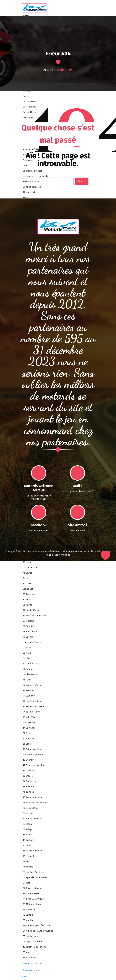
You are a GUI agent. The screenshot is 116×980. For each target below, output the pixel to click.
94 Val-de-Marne (32, 712)
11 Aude (27, 835)
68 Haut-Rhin (30, 632)
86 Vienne (28, 813)
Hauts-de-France (32, 642)
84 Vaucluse (29, 958)
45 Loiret (27, 573)
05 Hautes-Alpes (32, 936)
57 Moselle (28, 621)
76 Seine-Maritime (32, 749)
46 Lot (26, 861)
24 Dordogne (30, 781)
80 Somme (28, 669)
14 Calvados (29, 728)
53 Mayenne (29, 909)
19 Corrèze (28, 771)
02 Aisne (27, 648)
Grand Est (28, 589)
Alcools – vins (30, 192)
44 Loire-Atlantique (33, 899)
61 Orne (27, 744)
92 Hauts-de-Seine (33, 701)
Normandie (29, 722)
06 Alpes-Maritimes (33, 942)
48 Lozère (28, 867)
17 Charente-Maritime (34, 765)
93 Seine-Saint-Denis (33, 706)
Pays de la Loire (31, 893)
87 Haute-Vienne (32, 819)
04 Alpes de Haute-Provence (38, 931)
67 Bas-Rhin (29, 626)
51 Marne (28, 605)
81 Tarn (27, 883)
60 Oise (26, 658)
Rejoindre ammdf (31, 970)
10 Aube (27, 600)
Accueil (48, 70)
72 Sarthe (28, 915)
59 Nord (27, 653)
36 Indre (27, 562)
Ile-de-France (30, 674)
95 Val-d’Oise (29, 717)
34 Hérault (28, 856)
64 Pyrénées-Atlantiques (36, 803)
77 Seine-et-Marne (33, 685)
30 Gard (27, 845)
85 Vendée (28, 920)
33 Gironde (28, 787)
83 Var (26, 952)
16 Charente (29, 760)
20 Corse (27, 584)
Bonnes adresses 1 (33, 187)
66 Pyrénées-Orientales (35, 877)
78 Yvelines (29, 690)
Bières (26, 198)
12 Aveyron (28, 840)
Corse (26, 578)
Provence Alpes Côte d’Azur (37, 925)
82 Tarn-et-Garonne (33, 888)
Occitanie (28, 824)
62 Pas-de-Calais (31, 664)
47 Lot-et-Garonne (33, 797)
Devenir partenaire (32, 964)
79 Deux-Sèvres (31, 808)
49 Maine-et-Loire (32, 904)
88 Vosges (28, 637)
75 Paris (27, 680)
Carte (25, 977)
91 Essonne (29, 696)
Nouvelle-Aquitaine (33, 755)
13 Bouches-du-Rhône (35, 947)
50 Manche (29, 738)
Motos (26, 16)
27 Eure (27, 733)
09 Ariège (28, 829)
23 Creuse (28, 776)
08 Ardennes (29, 594)
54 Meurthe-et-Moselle (35, 616)
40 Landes (28, 792)
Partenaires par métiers (34, 10)
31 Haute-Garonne (33, 851)
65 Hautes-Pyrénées (33, 872)
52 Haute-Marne (31, 610)
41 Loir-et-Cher (31, 567)
